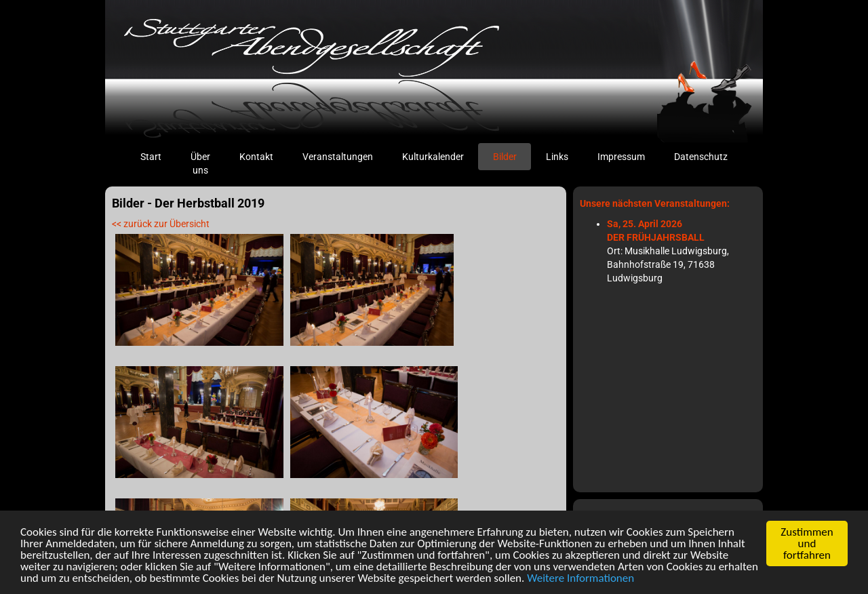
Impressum (621, 157)
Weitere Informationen (580, 579)
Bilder (505, 157)
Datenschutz (701, 157)
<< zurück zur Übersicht (161, 224)
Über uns (200, 163)
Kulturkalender (433, 157)
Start (158, 156)
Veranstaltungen (338, 157)
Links (557, 157)
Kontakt (256, 157)
